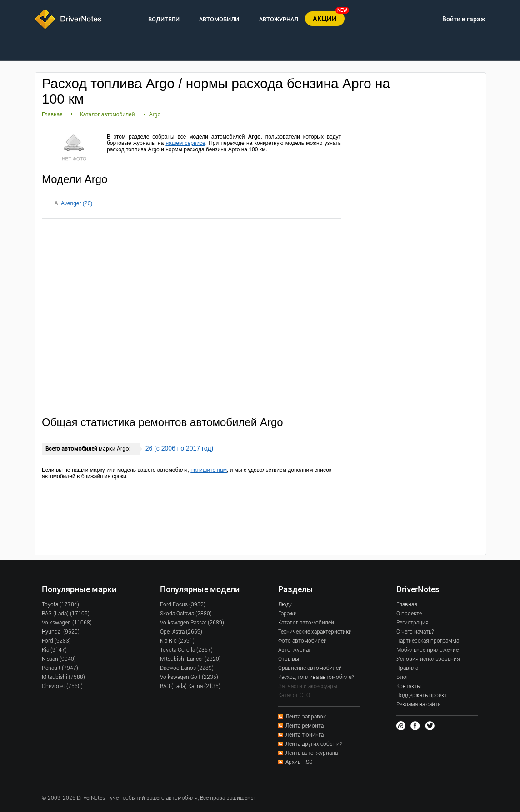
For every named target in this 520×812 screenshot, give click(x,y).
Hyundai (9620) (61, 632)
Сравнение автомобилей (310, 668)
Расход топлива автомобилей (316, 677)
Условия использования (428, 659)
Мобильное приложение (427, 650)
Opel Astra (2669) (181, 632)
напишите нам (209, 470)
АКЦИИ (325, 19)
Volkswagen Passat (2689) (192, 623)
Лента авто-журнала (312, 753)
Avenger (71, 203)
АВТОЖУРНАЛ (279, 19)
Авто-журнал (295, 650)
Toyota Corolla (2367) (186, 650)
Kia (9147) (54, 650)
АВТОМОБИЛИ (219, 19)
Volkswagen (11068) (67, 623)
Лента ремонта (305, 726)
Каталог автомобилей (107, 114)
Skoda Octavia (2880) (186, 614)
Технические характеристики (315, 632)
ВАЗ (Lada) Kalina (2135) (190, 686)
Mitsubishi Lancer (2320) (190, 659)
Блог (402, 677)
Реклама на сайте (418, 704)
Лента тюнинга (305, 735)
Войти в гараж (464, 19)
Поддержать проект (422, 695)
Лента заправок (306, 717)
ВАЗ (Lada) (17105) (66, 614)
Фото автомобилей (302, 641)
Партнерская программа (428, 641)
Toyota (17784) (60, 604)
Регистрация (412, 623)
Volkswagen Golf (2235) (189, 677)
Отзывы (289, 659)
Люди (285, 604)
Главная (52, 114)
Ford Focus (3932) (183, 604)
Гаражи (287, 614)
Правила (407, 668)
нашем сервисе (185, 143)
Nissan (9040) (59, 659)
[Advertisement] (191, 314)
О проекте (409, 614)
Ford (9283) (56, 641)
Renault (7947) (60, 668)
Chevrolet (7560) (62, 686)
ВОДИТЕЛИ (164, 19)
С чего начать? (415, 632)
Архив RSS (299, 762)
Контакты (409, 686)
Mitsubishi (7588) (63, 677)
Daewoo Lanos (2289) (187, 668)
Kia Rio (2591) (177, 641)
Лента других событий (314, 744)
